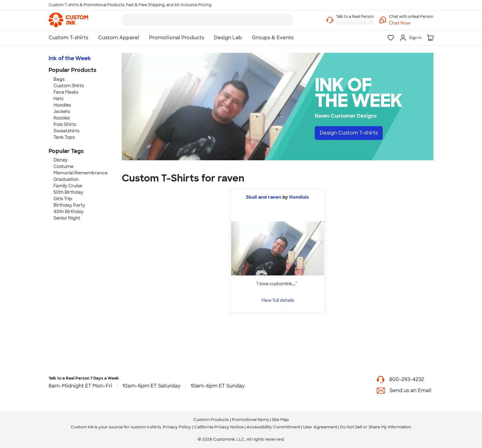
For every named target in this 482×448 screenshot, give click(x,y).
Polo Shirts (65, 124)
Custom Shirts (69, 86)
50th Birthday (68, 192)
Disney (61, 160)
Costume (63, 166)
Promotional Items (250, 420)
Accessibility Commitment (273, 427)
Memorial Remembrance (81, 173)
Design (349, 133)
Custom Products (211, 420)
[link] (68, 20)
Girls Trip (63, 199)
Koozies (62, 118)
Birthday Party (69, 205)
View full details (278, 300)
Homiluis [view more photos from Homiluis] (299, 197)
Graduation (66, 179)
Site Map (280, 420)
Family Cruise (68, 186)
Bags (59, 79)
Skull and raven (264, 197)
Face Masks (66, 92)
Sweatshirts (66, 131)
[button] (411, 23)
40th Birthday (69, 212)
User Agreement (320, 427)
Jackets (62, 111)
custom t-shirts (146, 427)
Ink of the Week (70, 58)
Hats (58, 99)
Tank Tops (64, 137)
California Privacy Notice (219, 427)
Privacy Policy (177, 427)
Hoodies (62, 105)
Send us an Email (410, 390)
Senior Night (67, 218)
